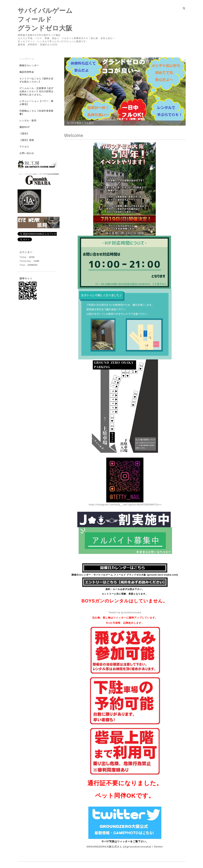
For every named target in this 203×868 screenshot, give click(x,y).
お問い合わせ (27, 153)
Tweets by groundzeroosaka (125, 613)
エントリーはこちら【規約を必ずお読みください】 (36, 80)
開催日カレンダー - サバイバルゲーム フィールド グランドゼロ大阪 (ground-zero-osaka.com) (125, 575)
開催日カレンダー (29, 66)
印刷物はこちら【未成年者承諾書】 (36, 112)
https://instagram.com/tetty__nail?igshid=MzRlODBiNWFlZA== (125, 505)
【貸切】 (24, 134)
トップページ (27, 59)
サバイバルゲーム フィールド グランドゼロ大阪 (45, 19)
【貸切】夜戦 (28, 140)
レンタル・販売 (28, 121)
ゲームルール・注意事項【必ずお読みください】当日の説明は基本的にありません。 (36, 91)
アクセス (24, 147)
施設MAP (25, 127)
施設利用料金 (27, 72)
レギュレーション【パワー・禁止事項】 (36, 103)
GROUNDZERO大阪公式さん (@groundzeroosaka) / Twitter (125, 847)
